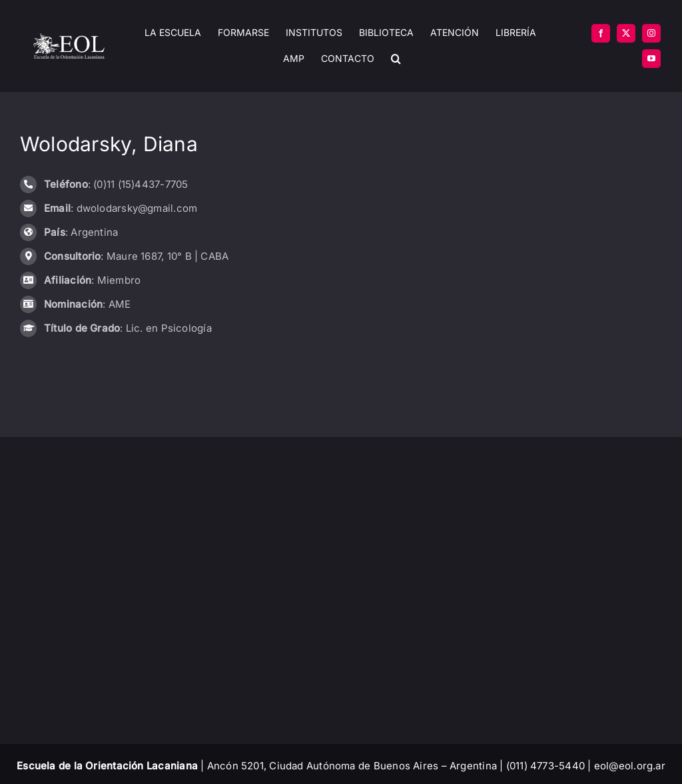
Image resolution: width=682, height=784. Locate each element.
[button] (396, 59)
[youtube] (651, 59)
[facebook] (601, 33)
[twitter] (626, 33)
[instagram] (651, 33)
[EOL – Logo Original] (69, 38)
